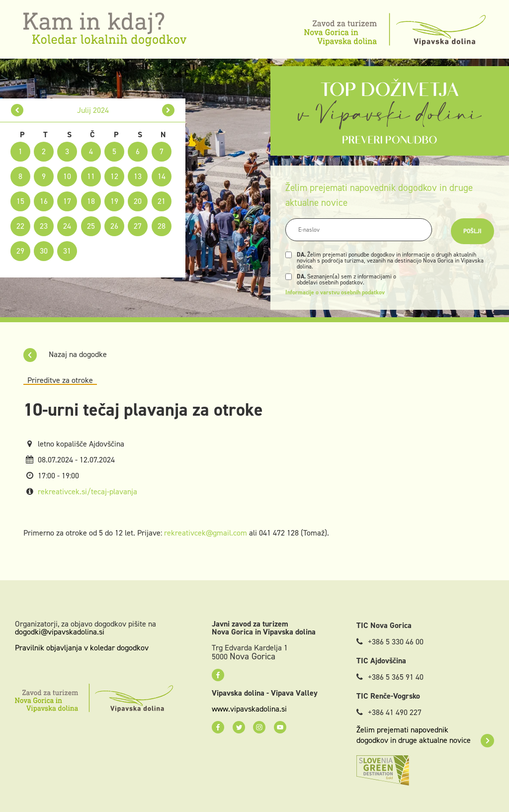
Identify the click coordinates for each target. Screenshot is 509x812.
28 (162, 226)
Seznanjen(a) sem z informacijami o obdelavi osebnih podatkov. (346, 279)
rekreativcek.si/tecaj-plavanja (87, 492)
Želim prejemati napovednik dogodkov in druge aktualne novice (425, 735)
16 (44, 201)
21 (162, 201)
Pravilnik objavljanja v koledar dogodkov (82, 648)
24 (67, 226)
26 (114, 226)
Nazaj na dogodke (65, 354)
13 (138, 176)
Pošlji (472, 231)
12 (114, 176)
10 (67, 176)
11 (91, 176)
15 (20, 201)
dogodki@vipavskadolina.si (60, 632)
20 (138, 201)
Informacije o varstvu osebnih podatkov (335, 292)
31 (67, 251)
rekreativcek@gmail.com (206, 533)
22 (20, 226)
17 (67, 201)
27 (138, 226)
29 (20, 251)
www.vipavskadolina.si (249, 709)
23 (44, 226)
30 (44, 251)
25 (91, 226)
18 (91, 201)
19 (114, 201)
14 (162, 176)
